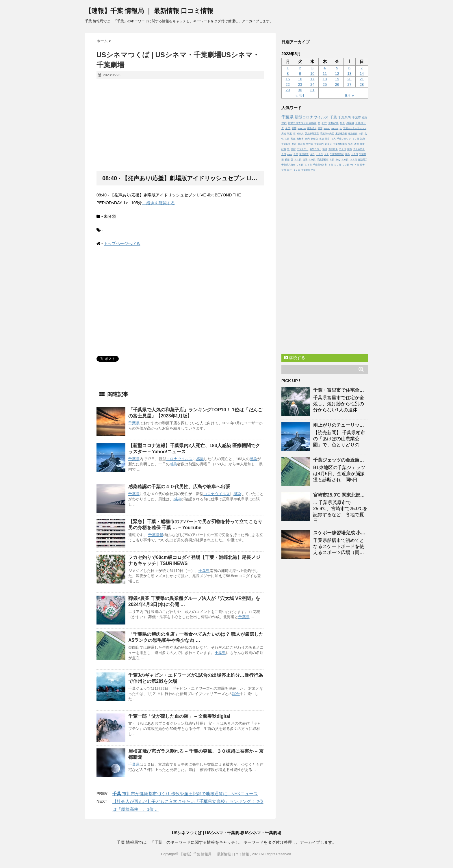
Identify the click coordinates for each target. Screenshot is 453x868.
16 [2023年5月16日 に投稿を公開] (300, 79)
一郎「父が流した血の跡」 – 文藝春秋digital (179, 716)
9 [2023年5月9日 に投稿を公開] (300, 74)
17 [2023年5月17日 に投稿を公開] (312, 79)
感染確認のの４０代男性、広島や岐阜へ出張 (179, 487)
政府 (357, 144)
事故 (322, 139)
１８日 (308, 165)
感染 (200, 459)
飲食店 (314, 139)
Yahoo (327, 128)
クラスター (302, 149)
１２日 (337, 165)
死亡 (324, 123)
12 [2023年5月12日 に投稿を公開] (337, 74)
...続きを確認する (158, 203)
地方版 (309, 144)
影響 (294, 128)
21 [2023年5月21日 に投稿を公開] (362, 79)
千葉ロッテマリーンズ (355, 128)
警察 (327, 139)
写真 (342, 123)
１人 (326, 154)
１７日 (297, 170)
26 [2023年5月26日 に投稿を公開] (337, 84)
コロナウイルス (179, 459)
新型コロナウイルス (312, 117)
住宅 (293, 149)
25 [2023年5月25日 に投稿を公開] (325, 84)
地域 (325, 149)
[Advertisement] (180, 125)
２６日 (300, 165)
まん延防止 (359, 149)
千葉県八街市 (288, 165)
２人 (333, 139)
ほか (289, 170)
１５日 (319, 154)
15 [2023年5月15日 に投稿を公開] (288, 79)
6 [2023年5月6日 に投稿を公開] (349, 68)
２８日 (328, 144)
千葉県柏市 (323, 160)
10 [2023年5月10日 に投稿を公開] (312, 74)
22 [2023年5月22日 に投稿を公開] (288, 84)
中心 (338, 160)
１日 (287, 139)
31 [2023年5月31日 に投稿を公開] (312, 90)
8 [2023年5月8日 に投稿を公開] (288, 74)
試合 (236, 694)
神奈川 (300, 134)
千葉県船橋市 (340, 144)
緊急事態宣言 (312, 134)
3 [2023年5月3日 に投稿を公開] (312, 68)
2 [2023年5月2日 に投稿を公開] (300, 68)
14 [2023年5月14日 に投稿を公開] (362, 74)
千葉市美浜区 (337, 154)
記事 (284, 149)
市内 (307, 139)
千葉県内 (344, 117)
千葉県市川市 (320, 165)
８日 (312, 154)
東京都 (301, 144)
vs (352, 165)
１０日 (356, 139)
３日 (284, 154)
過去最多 (333, 149)
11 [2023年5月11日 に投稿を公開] (325, 74)
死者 (362, 165)
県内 (284, 123)
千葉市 (357, 117)
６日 (331, 165)
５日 (332, 160)
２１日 (342, 149)
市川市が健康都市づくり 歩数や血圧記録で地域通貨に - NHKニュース (185, 794)
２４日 (353, 160)
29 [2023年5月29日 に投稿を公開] (288, 90)
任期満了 (363, 160)
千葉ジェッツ (344, 139)
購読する (295, 358)
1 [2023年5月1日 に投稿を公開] (288, 68)
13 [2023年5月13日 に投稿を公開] (349, 74)
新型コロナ (315, 149)
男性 (284, 134)
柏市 (294, 144)
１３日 (354, 154)
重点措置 (304, 154)
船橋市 (300, 139)
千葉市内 (319, 144)
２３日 (346, 165)
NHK (290, 154)
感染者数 (353, 134)
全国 (284, 170)
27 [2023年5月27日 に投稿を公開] (349, 84)
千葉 (333, 117)
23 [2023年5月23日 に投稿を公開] (300, 84)
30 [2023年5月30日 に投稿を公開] (300, 90)
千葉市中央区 (327, 134)
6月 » (349, 95)
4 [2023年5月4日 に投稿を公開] (325, 68)
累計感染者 (341, 134)
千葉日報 (286, 144)
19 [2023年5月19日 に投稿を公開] (337, 79)
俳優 (362, 144)
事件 (348, 154)
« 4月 (300, 95)
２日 (296, 154)
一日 (361, 134)
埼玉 (289, 134)
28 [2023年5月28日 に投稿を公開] (362, 84)
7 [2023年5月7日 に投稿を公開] (362, 68)
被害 (287, 160)
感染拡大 (312, 128)
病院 (305, 160)
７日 (357, 165)
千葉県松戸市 (308, 170)
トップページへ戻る (122, 244)
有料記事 (333, 123)
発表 (350, 144)
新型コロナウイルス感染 (302, 123)
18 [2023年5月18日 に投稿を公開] (325, 79)
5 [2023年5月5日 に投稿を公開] (337, 68)
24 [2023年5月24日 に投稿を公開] (312, 84)
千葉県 (134, 423)
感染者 (350, 123)
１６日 (345, 160)
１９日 (312, 160)
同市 (350, 149)
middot (335, 128)
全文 (288, 128)
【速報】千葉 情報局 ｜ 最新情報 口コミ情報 (149, 11)
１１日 (298, 160)
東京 (320, 128)
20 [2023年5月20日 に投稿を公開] (349, 79)
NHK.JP (302, 128)
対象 (293, 139)
